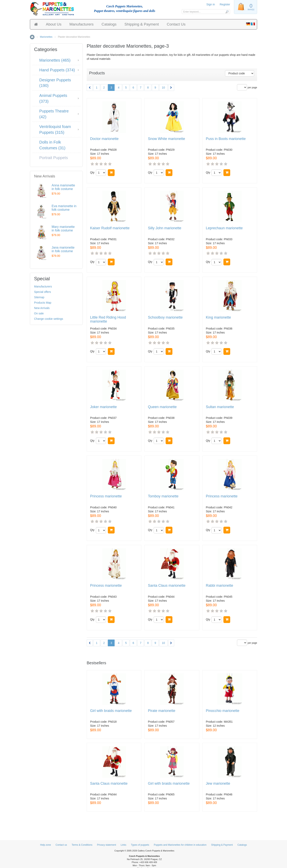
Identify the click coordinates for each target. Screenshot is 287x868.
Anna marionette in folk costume (63, 187)
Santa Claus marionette (167, 586)
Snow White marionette (166, 139)
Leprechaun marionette (224, 228)
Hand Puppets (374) (57, 70)
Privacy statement (107, 845)
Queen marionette (162, 407)
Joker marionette (103, 407)
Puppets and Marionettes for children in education (180, 845)
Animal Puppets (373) (53, 98)
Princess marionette (106, 496)
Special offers (43, 292)
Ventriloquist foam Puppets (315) (55, 129)
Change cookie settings (49, 319)
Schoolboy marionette (165, 317)
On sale (39, 313)
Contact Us (176, 24)
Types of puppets (140, 845)
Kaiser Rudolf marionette (110, 228)
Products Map (43, 303)
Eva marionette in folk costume (64, 208)
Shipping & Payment (142, 24)
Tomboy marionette (163, 496)
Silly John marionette (165, 228)
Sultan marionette (220, 407)
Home (32, 37)
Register (225, 4)
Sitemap (39, 297)
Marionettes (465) (55, 60)
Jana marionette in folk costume (63, 249)
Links (124, 845)
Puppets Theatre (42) (54, 114)
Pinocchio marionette (223, 711)
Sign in (211, 4)
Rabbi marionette (220, 586)
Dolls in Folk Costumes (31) (52, 145)
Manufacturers (81, 24)
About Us (54, 24)
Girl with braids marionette (111, 711)
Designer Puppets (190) (55, 83)
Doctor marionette (104, 139)
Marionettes (46, 37)
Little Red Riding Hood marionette (108, 319)
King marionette (218, 317)
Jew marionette (218, 784)
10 (163, 88)
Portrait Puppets (54, 158)
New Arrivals (42, 308)
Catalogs (109, 24)
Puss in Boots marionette (226, 139)
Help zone (45, 845)
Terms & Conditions (82, 845)
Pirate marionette (162, 711)
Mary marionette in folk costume (63, 229)
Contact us (61, 845)
